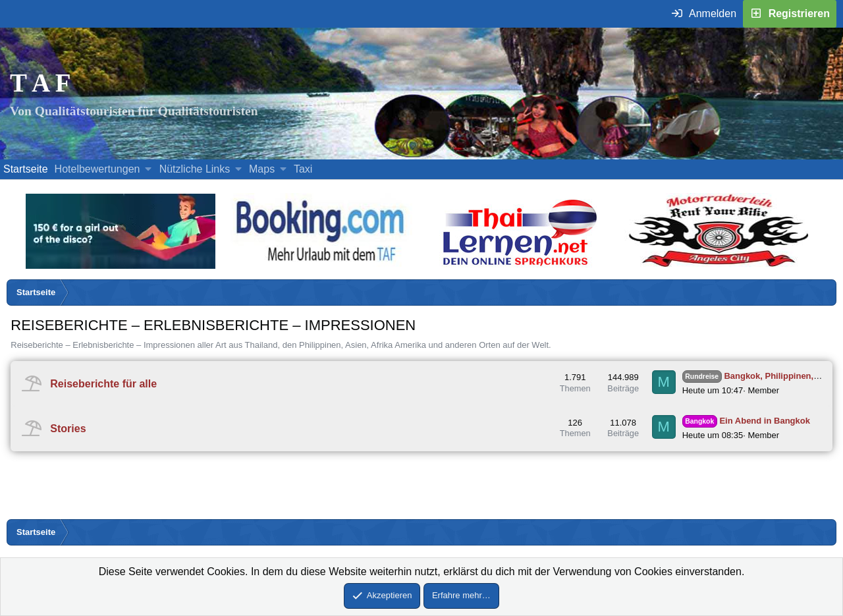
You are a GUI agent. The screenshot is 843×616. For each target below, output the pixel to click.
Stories (68, 429)
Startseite (26, 169)
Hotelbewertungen (97, 169)
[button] (149, 169)
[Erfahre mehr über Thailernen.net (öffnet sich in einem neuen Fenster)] (521, 265)
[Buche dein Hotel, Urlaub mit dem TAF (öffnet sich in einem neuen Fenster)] (320, 265)
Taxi (303, 169)
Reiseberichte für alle (103, 383)
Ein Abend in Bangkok (746, 421)
